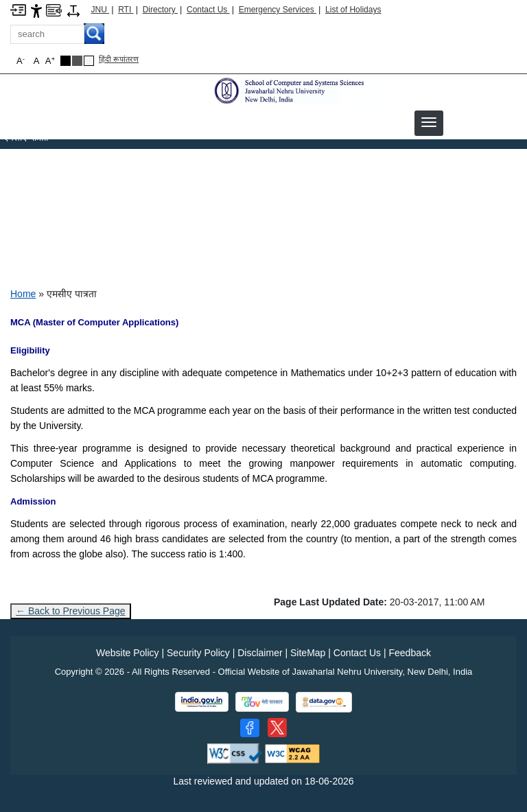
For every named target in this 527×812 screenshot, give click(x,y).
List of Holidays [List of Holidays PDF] (353, 10)
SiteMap (308, 653)
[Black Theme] (66, 61)
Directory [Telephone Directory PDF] (160, 10)
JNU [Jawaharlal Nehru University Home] (101, 10)
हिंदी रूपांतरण (119, 59)
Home (23, 294)
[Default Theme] (89, 61)
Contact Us (208, 10)
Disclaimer (260, 653)
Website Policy (128, 653)
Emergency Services (278, 10)
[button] (429, 122)
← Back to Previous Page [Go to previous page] (71, 611)
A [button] (50, 61)
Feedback (409, 653)
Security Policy (198, 653)
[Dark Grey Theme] (77, 61)
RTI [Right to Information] (126, 10)
